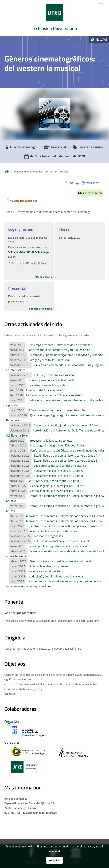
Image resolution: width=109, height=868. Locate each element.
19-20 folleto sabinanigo (24, 201)
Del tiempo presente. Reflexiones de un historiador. (60, 345)
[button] (66, 183)
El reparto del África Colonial (44, 390)
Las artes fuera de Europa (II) (47, 385)
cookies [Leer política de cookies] (30, 846)
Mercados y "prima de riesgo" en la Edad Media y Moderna (67, 355)
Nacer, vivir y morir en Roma (46, 571)
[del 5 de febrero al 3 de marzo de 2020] (55, 157)
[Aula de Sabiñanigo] (21, 148)
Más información (90, 193)
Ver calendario (44, 277)
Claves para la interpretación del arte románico (57, 546)
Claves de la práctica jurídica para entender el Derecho (68, 425)
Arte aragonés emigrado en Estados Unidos (57, 445)
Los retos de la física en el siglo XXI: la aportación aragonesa (65, 526)
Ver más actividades (40, 309)
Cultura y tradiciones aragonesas (55, 375)
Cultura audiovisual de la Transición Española (62, 541)
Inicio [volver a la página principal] (7, 171)
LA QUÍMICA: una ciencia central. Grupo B (53, 481)
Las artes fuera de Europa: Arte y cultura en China (59, 350)
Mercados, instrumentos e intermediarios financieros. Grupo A (65, 516)
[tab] (55, 18)
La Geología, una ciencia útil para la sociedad (54, 395)
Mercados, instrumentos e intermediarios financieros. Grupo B (65, 521)
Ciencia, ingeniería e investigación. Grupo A (57, 486)
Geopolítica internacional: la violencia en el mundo (61, 561)
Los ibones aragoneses (48, 536)
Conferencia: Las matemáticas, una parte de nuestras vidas (67, 450)
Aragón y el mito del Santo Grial (50, 360)
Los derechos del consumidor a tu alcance (60, 466)
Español (102, 39)
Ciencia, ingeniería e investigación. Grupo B (57, 491)
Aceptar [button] (54, 860)
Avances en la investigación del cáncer (54, 531)
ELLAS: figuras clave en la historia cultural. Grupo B (66, 461)
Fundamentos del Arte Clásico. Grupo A (58, 471)
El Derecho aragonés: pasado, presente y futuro (57, 410)
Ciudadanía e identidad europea (48, 566)
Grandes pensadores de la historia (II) (51, 380)
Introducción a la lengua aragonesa (50, 441)
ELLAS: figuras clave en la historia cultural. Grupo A (66, 456)
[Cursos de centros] (88, 148)
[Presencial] (55, 148)
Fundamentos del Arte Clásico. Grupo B (58, 476)
